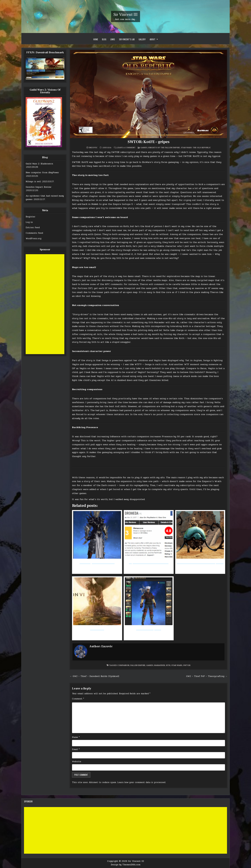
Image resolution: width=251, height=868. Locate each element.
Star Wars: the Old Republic (196, 147)
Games (144, 147)
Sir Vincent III (125, 15)
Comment (78, 699)
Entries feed (33, 228)
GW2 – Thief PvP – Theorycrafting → (207, 676)
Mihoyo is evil (33, 182)
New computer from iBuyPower (42, 173)
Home (96, 39)
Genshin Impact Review (38, 187)
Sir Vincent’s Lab (127, 39)
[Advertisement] (45, 304)
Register (30, 217)
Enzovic (93, 148)
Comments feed (34, 233)
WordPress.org (33, 239)
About (152, 39)
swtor (187, 665)
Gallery (142, 39)
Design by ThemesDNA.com (126, 865)
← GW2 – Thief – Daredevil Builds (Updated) (94, 676)
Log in (29, 222)
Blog (104, 39)
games (150, 665)
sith (168, 665)
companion (123, 665)
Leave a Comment (126, 148)
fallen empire (138, 665)
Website (77, 762)
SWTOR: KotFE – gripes (149, 142)
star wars (177, 665)
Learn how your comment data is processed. (142, 782)
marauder (159, 665)
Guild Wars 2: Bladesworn (39, 164)
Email (76, 749)
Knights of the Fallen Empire (164, 147)
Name (76, 737)
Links (113, 39)
